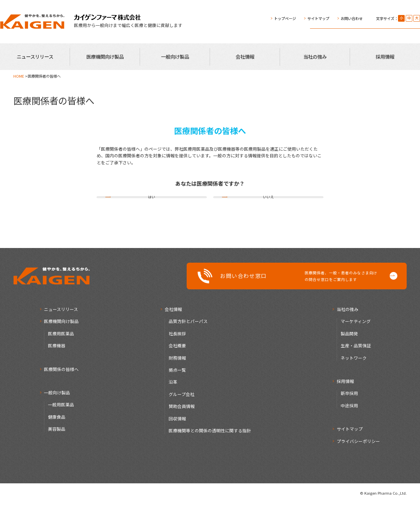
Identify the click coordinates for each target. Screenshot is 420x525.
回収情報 (177, 440)
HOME (19, 76)
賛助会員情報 (182, 428)
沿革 (173, 404)
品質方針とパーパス (188, 343)
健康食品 (57, 438)
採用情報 (385, 56)
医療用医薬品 (61, 355)
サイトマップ (318, 18)
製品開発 (349, 355)
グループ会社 (181, 416)
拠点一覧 (177, 391)
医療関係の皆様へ (61, 391)
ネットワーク (354, 379)
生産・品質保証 (356, 367)
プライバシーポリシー (358, 463)
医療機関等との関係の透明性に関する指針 (210, 452)
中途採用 (349, 427)
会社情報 (245, 56)
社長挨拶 (177, 355)
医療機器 (57, 367)
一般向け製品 (175, 56)
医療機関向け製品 (105, 56)
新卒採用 (349, 415)
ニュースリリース (35, 56)
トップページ (285, 18)
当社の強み (315, 56)
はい (152, 208)
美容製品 (57, 451)
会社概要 (177, 367)
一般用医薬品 (61, 426)
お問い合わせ (352, 18)
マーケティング (356, 343)
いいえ (268, 208)
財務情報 (177, 379)
